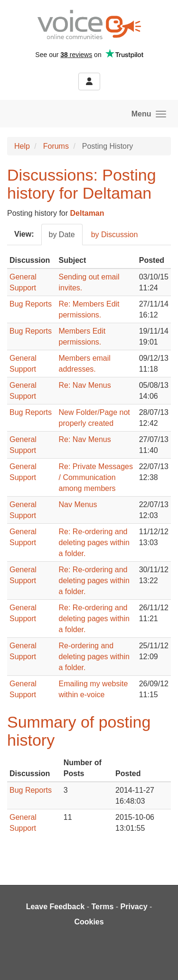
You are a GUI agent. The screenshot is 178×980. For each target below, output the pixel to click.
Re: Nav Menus (85, 385)
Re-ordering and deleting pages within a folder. (94, 657)
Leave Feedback (56, 907)
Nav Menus (78, 504)
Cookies (89, 922)
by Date (62, 235)
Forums (56, 146)
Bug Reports (31, 304)
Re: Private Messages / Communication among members (96, 477)
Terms (103, 907)
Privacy (134, 907)
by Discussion (115, 235)
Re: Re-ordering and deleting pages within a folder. (94, 543)
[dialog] (160, 961)
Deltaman (87, 213)
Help (22, 146)
